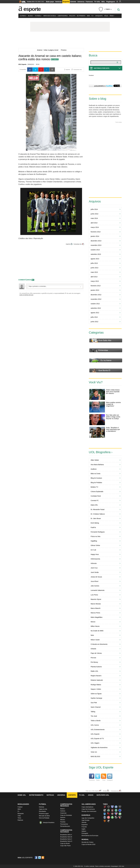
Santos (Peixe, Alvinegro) (116, 817)
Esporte (66, 2)
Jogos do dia (43, 809)
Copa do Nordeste (66, 815)
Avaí (112, 807)
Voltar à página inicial (51, 50)
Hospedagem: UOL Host (118, 866)
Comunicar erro (78, 244)
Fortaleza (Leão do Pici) (116, 814)
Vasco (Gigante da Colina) (108, 821)
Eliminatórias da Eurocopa (90, 836)
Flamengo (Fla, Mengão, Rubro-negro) (108, 814)
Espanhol (85, 825)
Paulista (72, 16)
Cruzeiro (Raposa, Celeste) (120, 810)
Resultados (42, 811)
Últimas (23, 16)
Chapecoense (108, 810)
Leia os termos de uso (26, 295)
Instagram (110, 777)
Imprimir (68, 244)
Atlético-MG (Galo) (108, 807)
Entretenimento (36, 795)
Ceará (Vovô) (105, 810)
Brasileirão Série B (66, 837)
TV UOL (97, 2)
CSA (105, 814)
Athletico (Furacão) (105, 807)
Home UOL (22, 795)
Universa (81, 2)
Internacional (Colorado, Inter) (108, 817)
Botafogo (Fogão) (120, 807)
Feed (104, 777)
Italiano (84, 831)
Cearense (63, 813)
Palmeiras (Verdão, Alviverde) (112, 817)
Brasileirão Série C (66, 839)
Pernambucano (65, 826)
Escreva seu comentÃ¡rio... (55, 286)
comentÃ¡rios (25, 280)
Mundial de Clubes (87, 842)
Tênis (112, 16)
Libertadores (63, 16)
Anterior (39, 50)
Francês (84, 827)
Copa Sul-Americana (88, 809)
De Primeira (81, 16)
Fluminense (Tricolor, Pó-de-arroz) (112, 814)
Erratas (105, 791)
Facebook (91, 75)
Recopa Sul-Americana (89, 811)
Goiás (120, 814)
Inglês (84, 829)
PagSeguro (111, 2)
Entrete (73, 2)
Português (85, 833)
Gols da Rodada (44, 818)
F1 (93, 16)
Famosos (89, 2)
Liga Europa (85, 820)
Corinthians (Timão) (112, 810)
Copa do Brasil (65, 843)
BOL (103, 2)
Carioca (63, 811)
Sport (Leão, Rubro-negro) (105, 821)
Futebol (38, 16)
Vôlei (106, 16)
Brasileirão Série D (66, 841)
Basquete (99, 16)
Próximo (64, 50)
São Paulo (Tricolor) (120, 817)
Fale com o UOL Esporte (92, 791)
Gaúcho (63, 817)
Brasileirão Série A (66, 835)
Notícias (59, 2)
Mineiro (63, 820)
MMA (88, 16)
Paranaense (64, 824)
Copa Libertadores (87, 807)
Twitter (98, 777)
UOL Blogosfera (100, 452)
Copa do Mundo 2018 (88, 844)
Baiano (62, 809)
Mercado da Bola (50, 16)
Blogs (31, 16)
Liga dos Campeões (88, 818)
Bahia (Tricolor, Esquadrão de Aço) (116, 807)
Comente (55, 59)
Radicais (20, 820)
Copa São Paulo (65, 846)
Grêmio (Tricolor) (105, 817)
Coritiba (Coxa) (116, 810)
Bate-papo (50, 2)
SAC (43, 2)
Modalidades (23, 804)
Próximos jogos (44, 814)
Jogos (91, 795)
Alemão (84, 822)
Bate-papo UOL (103, 795)
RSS (43, 858)
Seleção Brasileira (49, 822)
